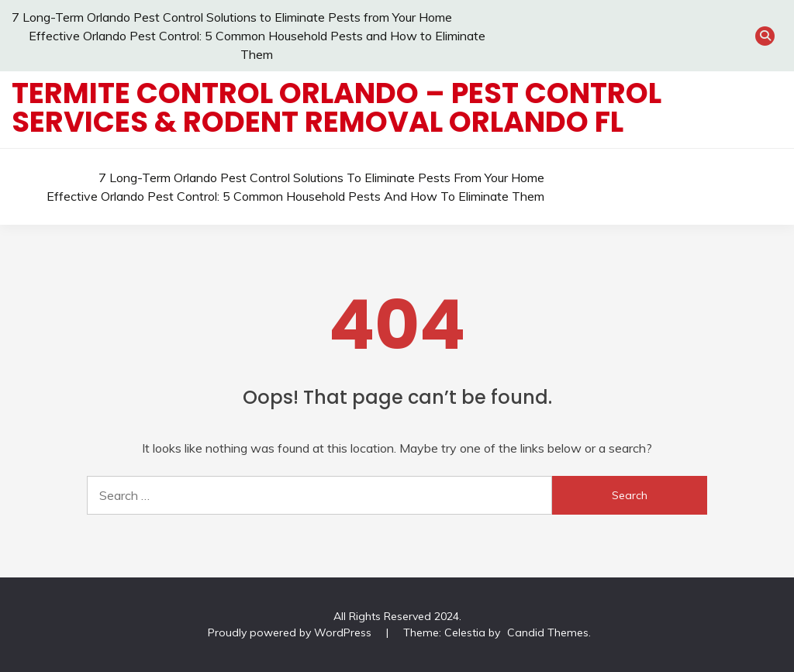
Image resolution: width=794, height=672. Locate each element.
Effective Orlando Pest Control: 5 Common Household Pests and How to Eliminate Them (295, 196)
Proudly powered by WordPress (291, 632)
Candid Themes (548, 632)
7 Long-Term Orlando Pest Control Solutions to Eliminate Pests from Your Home (232, 17)
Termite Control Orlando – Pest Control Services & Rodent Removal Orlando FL (337, 107)
